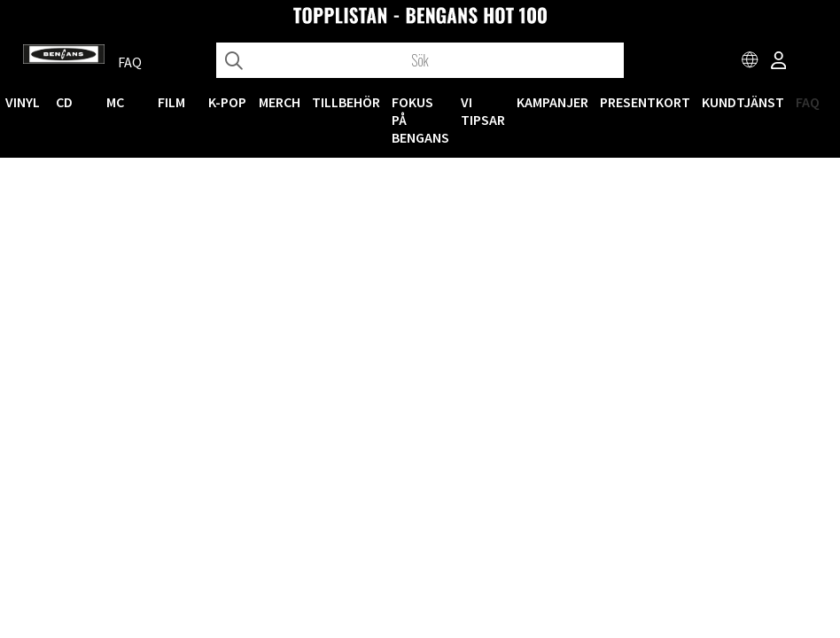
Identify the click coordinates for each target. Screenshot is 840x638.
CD (64, 102)
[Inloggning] (779, 62)
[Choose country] (751, 62)
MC (115, 102)
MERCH (280, 102)
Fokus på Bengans (420, 120)
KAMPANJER (552, 102)
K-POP (227, 102)
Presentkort (645, 102)
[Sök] (420, 60)
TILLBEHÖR (346, 102)
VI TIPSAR (483, 111)
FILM (171, 102)
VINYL (23, 102)
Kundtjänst (743, 102)
